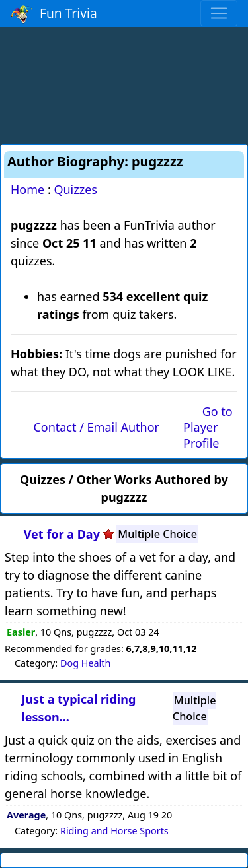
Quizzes (75, 189)
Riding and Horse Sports (114, 831)
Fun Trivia (54, 14)
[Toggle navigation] (219, 13)
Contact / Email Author (96, 427)
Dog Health (85, 663)
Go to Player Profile (208, 427)
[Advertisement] (124, 83)
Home (27, 189)
